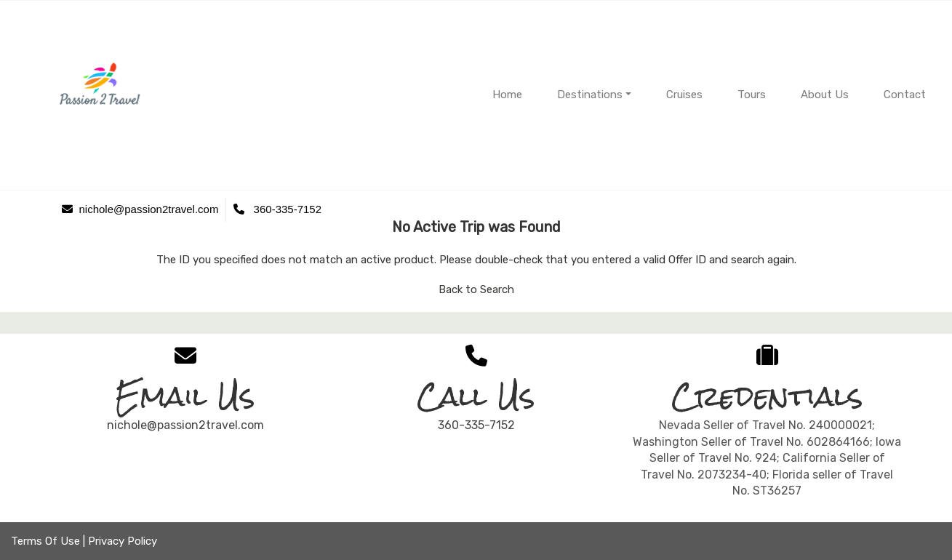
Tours (752, 95)
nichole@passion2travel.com (185, 425)
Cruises (684, 95)
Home (507, 95)
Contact (905, 95)
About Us (825, 95)
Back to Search (476, 289)
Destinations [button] (590, 95)
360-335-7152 (476, 425)
